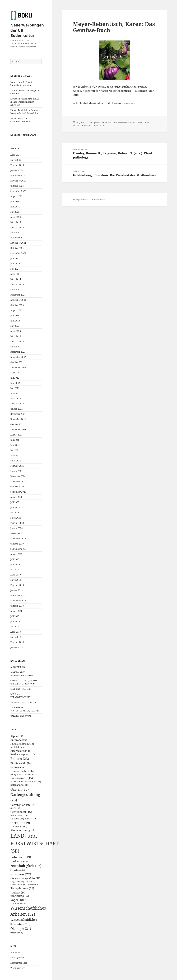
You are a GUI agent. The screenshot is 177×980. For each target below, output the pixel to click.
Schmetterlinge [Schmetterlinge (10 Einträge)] (20, 885)
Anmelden (15, 952)
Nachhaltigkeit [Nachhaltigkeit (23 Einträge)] (26, 866)
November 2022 (18, 357)
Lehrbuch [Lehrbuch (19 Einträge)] (21, 857)
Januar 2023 (17, 347)
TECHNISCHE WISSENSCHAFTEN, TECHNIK (25, 709)
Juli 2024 (15, 258)
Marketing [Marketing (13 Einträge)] (19, 861)
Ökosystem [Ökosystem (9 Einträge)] (17, 933)
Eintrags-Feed (17, 958)
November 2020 (18, 481)
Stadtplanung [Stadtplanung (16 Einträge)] (22, 888)
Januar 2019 (17, 590)
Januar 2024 (17, 290)
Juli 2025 (15, 201)
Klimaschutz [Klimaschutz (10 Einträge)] (19, 826)
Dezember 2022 (18, 352)
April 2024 (16, 274)
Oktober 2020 (17, 487)
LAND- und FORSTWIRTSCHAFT (20, 696)
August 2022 (16, 373)
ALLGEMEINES (18, 667)
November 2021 (18, 419)
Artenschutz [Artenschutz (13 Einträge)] (20, 751)
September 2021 (18, 430)
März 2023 (16, 336)
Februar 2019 (17, 585)
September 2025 (18, 191)
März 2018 (16, 637)
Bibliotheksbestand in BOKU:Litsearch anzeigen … (107, 103)
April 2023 (16, 331)
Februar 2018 (17, 642)
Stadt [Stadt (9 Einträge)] (34, 885)
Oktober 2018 (17, 606)
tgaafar (96, 122)
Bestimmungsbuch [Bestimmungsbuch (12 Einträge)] (23, 754)
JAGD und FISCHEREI (21, 689)
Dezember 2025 (18, 176)
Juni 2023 (15, 321)
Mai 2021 (15, 450)
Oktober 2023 (17, 305)
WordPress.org (18, 968)
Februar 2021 (17, 466)
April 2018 (16, 632)
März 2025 (16, 222)
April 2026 (16, 155)
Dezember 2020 (18, 476)
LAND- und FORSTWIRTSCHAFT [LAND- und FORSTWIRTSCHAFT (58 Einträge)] (35, 843)
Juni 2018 (15, 621)
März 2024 (16, 279)
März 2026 (16, 160)
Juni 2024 (15, 264)
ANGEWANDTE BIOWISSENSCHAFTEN (22, 674)
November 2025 (18, 181)
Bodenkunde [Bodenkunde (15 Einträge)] (22, 778)
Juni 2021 (15, 445)
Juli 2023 (15, 316)
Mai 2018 (15, 627)
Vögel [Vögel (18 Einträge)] (17, 900)
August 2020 (16, 497)
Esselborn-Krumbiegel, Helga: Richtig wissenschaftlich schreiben (25, 102)
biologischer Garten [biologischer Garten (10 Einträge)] (22, 775)
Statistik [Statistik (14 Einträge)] (18, 892)
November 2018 (18, 601)
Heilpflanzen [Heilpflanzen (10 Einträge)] (19, 816)
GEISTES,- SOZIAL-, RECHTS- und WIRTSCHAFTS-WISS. (24, 682)
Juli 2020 (15, 502)
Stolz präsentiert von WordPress (89, 200)
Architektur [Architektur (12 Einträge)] (19, 747)
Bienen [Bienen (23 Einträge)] (20, 759)
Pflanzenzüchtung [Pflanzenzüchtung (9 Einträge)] (20, 878)
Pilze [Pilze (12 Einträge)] (35, 878)
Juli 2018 (15, 616)
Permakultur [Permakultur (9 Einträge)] (18, 870)
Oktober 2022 (17, 362)
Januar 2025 (17, 233)
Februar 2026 (17, 165)
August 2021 (16, 435)
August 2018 (16, 611)
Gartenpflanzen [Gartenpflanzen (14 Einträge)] (23, 805)
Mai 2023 (15, 326)
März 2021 (16, 461)
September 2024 (18, 253)
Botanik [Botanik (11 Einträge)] (34, 782)
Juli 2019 (15, 559)
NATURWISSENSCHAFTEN (23, 702)
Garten (88, 126)
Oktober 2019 (17, 544)
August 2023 (16, 310)
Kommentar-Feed (19, 963)
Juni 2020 (15, 507)
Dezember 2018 (18, 595)
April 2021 (16, 455)
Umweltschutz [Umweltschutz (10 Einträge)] (20, 896)
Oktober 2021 (17, 424)
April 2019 (16, 575)
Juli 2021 (15, 440)
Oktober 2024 (17, 248)
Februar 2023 (17, 341)
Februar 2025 (17, 227)
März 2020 (16, 518)
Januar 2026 (17, 170)
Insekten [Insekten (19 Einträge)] (20, 823)
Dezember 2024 (18, 238)
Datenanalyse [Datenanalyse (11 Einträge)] (20, 785)
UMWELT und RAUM (21, 716)
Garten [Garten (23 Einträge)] (20, 789)
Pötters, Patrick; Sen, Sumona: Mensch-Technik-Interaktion (25, 112)
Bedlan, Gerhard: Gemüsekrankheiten (20, 120)
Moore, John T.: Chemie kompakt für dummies (22, 84)
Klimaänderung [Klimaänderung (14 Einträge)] (23, 830)
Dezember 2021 (18, 414)
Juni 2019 (15, 564)
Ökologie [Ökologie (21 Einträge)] (21, 929)
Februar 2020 (17, 523)
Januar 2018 (17, 647)
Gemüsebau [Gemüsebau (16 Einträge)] (21, 812)
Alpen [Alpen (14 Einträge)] (17, 736)
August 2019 (16, 554)
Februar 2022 (17, 404)
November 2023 (18, 300)
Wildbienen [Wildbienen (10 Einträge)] (18, 903)
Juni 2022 (15, 383)
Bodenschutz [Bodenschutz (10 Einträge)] (19, 782)
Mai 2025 (15, 212)
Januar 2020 (17, 528)
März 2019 (16, 580)
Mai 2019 (15, 570)
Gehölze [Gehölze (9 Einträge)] (15, 808)
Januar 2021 (17, 471)
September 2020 (18, 492)
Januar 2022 (17, 409)
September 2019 (18, 549)
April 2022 (16, 393)
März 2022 (16, 399)
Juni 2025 (15, 207)
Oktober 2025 (17, 186)
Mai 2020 (15, 513)
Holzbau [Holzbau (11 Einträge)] (17, 819)
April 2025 (16, 217)
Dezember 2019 (18, 533)
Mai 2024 (15, 269)
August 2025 (16, 196)
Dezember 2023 (18, 295)
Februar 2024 (17, 284)
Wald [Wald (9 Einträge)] (28, 900)
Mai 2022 (15, 388)
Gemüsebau (98, 126)
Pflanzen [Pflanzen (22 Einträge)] (21, 874)
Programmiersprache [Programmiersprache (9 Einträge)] (21, 882)
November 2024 (18, 243)
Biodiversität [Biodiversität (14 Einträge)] (21, 763)
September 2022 (18, 367)
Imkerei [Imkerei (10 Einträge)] (31, 819)
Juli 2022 (15, 378)
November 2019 (18, 539)
